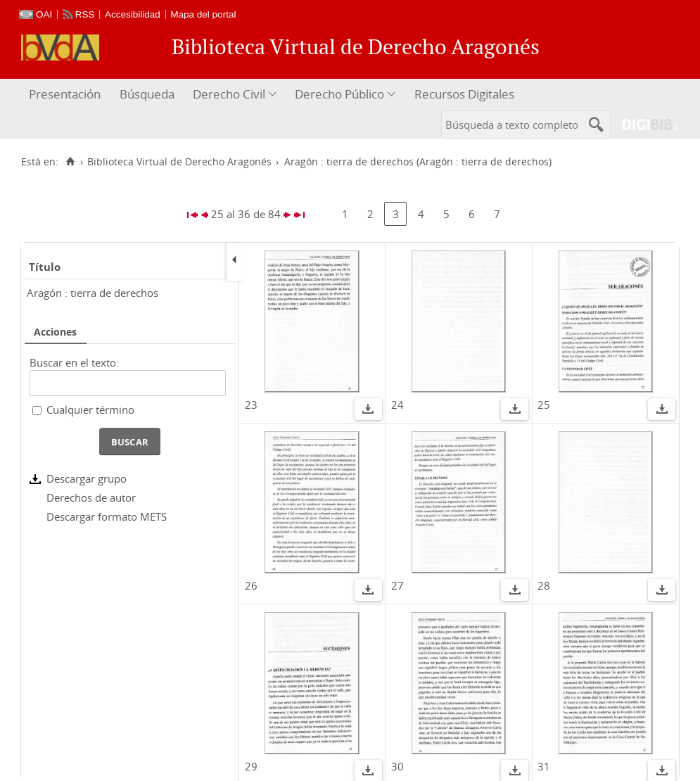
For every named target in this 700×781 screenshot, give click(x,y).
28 (544, 585)
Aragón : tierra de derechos (93, 293)
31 (544, 766)
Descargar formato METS (107, 516)
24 (397, 405)
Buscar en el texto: (74, 362)
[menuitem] (66, 95)
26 (251, 585)
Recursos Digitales (464, 94)
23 (251, 405)
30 (397, 766)
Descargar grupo (87, 478)
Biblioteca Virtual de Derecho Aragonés (179, 162)
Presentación (65, 94)
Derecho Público (339, 94)
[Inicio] (70, 162)
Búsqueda (147, 94)
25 (544, 405)
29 (251, 766)
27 (397, 585)
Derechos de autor (91, 497)
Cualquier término (90, 409)
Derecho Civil (229, 94)
